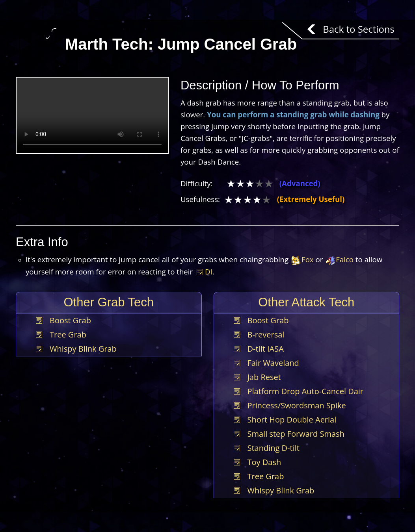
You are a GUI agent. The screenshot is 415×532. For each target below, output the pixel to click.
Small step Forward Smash (296, 434)
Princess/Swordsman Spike (297, 405)
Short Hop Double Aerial (292, 420)
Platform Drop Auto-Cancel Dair (306, 391)
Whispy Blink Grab (83, 349)
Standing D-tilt (274, 448)
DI (205, 272)
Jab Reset (264, 377)
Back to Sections (359, 29)
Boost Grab (70, 320)
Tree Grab (68, 335)
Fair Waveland (273, 363)
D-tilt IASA (266, 349)
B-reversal (266, 335)
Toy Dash (264, 462)
